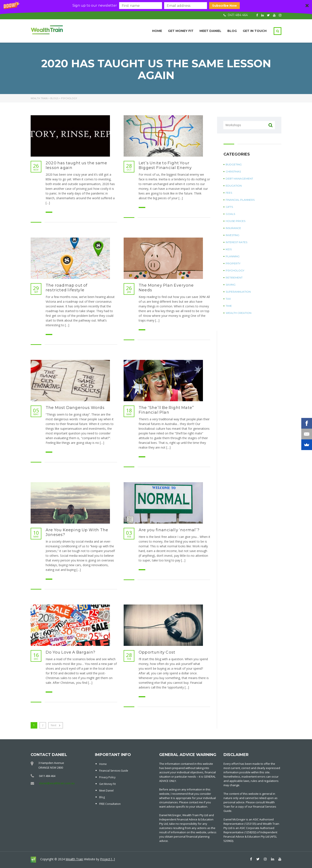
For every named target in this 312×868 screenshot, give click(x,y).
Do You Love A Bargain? (70, 652)
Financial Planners (240, 200)
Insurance (233, 228)
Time (229, 306)
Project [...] (107, 859)
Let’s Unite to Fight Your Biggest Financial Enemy (165, 165)
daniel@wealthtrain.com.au (57, 783)
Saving (231, 285)
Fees (229, 193)
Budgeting (234, 164)
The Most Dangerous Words (75, 408)
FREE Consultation (110, 804)
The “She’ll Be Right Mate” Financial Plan (166, 410)
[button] (156, 6)
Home (157, 31)
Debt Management (239, 179)
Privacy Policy (107, 777)
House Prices (235, 221)
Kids (229, 249)
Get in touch (255, 31)
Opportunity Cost (157, 652)
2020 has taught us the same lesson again (76, 165)
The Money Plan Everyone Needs (166, 288)
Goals (230, 214)
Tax (228, 299)
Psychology (235, 270)
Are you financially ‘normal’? (169, 530)
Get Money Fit (181, 31)
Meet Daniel (210, 31)
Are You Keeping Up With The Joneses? (77, 532)
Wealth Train (74, 859)
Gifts (229, 207)
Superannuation (238, 292)
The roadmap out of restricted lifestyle (67, 288)
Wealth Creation (238, 313)
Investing (232, 235)
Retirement (234, 278)
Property (233, 263)
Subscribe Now (224, 6)
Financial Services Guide (114, 771)
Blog (232, 31)
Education (234, 186)
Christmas (233, 171)
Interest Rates (236, 242)
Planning (233, 256)
